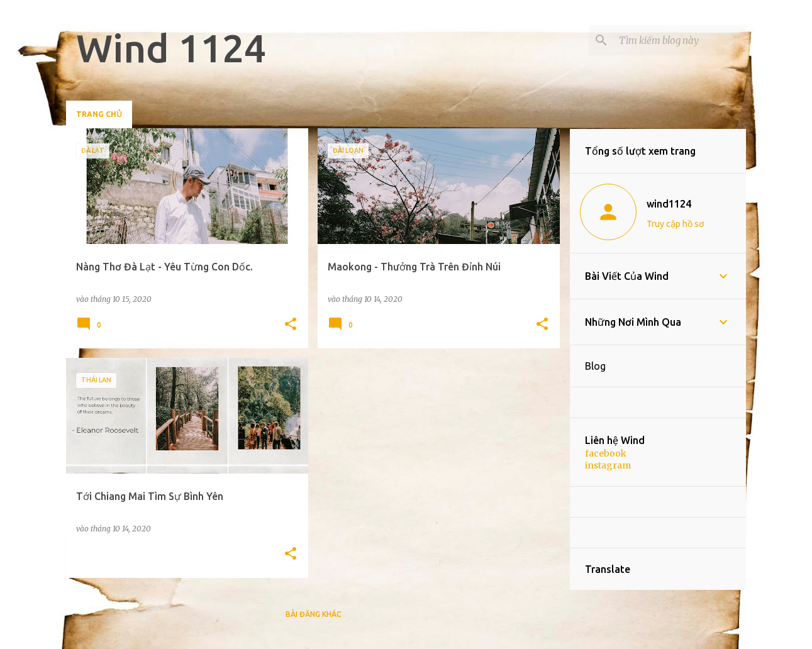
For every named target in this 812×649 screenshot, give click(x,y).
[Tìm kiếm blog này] (680, 40)
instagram (608, 465)
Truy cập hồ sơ (675, 224)
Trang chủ (99, 114)
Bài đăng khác (314, 614)
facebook (606, 453)
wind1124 (669, 204)
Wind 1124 (171, 48)
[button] (291, 325)
